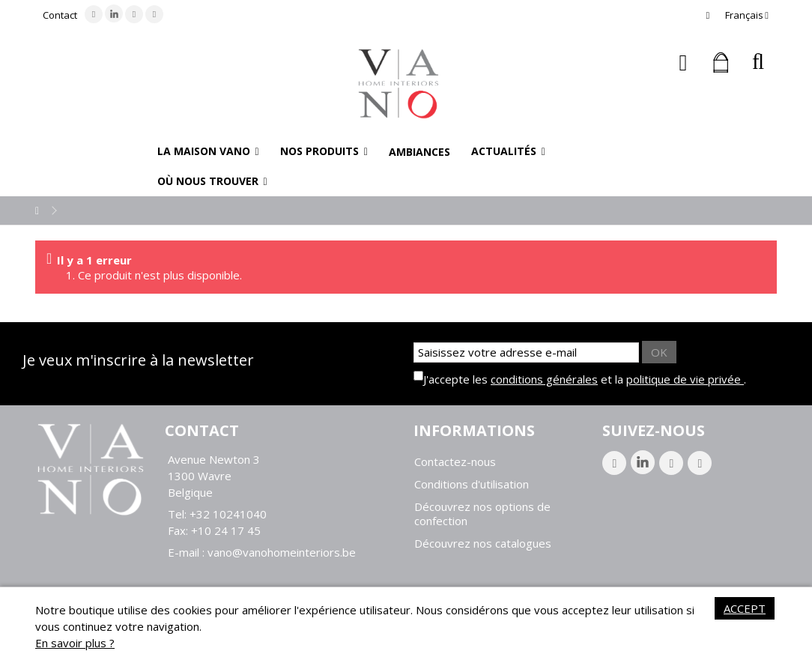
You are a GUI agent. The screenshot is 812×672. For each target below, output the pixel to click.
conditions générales (544, 379)
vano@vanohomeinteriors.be (282, 552)
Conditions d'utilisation (472, 484)
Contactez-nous (455, 462)
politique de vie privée (685, 379)
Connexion (684, 63)
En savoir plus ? (75, 643)
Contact (60, 15)
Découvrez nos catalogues (483, 544)
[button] (208, 151)
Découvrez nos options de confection (482, 514)
